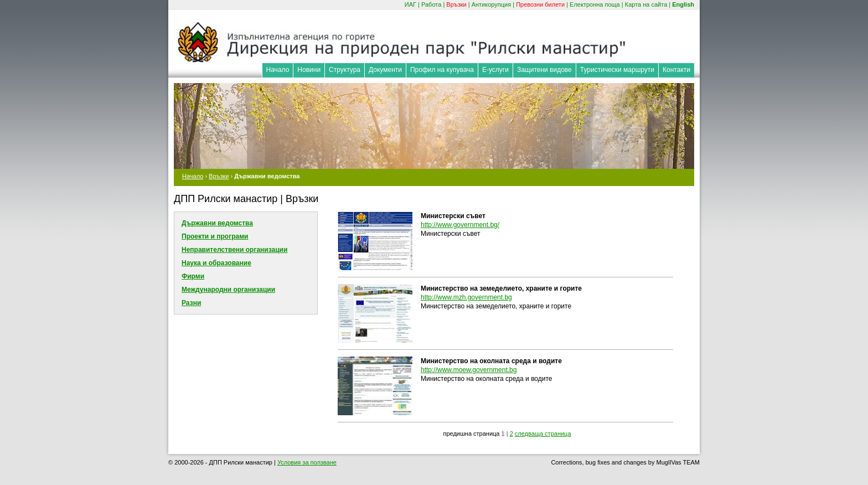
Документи (385, 70)
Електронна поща (595, 4)
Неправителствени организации (234, 250)
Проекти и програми (215, 236)
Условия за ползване (307, 462)
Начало (278, 70)
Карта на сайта (646, 4)
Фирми (193, 276)
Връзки (456, 4)
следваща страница (543, 434)
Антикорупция (492, 4)
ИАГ (410, 4)
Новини (309, 70)
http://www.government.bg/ (460, 225)
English (683, 4)
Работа (431, 4)
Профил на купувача (442, 70)
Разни (191, 303)
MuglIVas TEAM (678, 462)
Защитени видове (544, 70)
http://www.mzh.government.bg (466, 297)
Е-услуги (495, 70)
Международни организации (228, 290)
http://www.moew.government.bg (469, 370)
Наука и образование (216, 263)
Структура (345, 70)
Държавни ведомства (217, 223)
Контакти (676, 70)
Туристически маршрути (617, 70)
